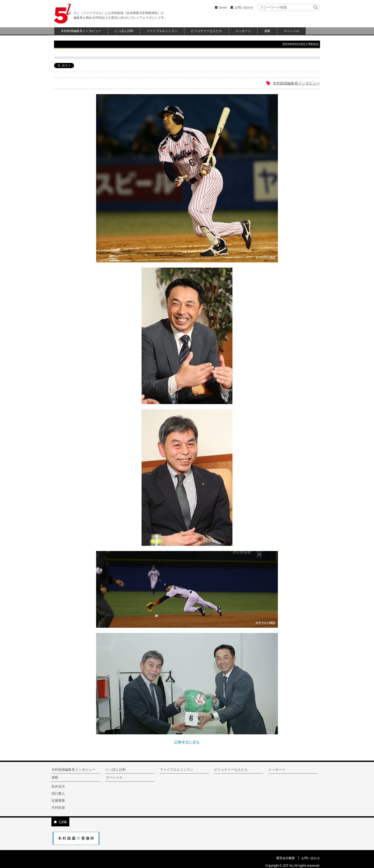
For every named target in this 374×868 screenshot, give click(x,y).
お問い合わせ (244, 8)
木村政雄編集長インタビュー (81, 31)
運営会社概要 (285, 858)
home (223, 8)
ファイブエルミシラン (162, 31)
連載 (267, 31)
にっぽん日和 (124, 31)
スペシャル (291, 31)
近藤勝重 (58, 801)
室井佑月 (58, 786)
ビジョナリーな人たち (206, 31)
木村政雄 (58, 808)
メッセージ (243, 31)
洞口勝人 (58, 793)
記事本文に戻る (187, 742)
